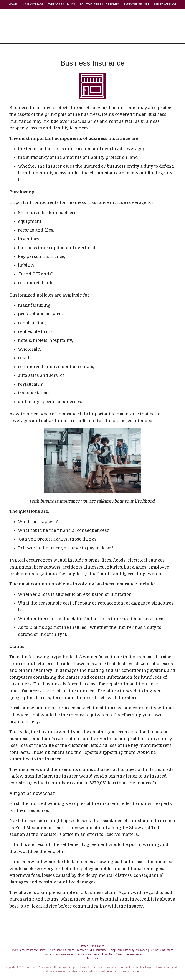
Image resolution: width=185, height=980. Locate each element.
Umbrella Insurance (87, 948)
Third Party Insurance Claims (29, 943)
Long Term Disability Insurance (128, 943)
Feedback (92, 952)
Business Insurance (162, 943)
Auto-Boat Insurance (62, 943)
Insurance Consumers (95, 18)
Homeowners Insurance (58, 948)
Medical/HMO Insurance (92, 943)
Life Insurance (133, 948)
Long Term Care (112, 948)
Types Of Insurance (92, 939)
